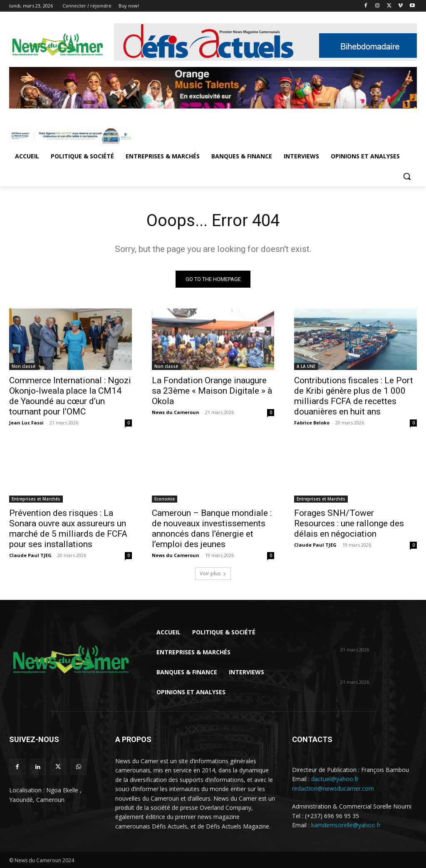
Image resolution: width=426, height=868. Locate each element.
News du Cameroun (176, 412)
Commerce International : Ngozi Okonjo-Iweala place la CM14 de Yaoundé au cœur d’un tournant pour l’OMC (70, 396)
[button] (407, 176)
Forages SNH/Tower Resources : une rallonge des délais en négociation (349, 523)
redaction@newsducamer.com (333, 788)
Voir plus (213, 573)
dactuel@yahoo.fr (335, 779)
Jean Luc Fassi (26, 422)
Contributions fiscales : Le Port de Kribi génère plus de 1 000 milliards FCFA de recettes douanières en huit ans (354, 396)
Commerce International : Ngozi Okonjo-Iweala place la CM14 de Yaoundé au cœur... (377, 634)
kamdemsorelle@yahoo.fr (346, 825)
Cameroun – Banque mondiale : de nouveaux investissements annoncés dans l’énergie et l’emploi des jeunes (212, 529)
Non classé (24, 366)
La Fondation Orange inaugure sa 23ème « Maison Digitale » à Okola (212, 390)
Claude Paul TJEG (30, 555)
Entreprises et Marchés (36, 499)
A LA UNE (306, 366)
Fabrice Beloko (312, 422)
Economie (165, 499)
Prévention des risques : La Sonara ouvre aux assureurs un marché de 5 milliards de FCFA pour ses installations (68, 529)
